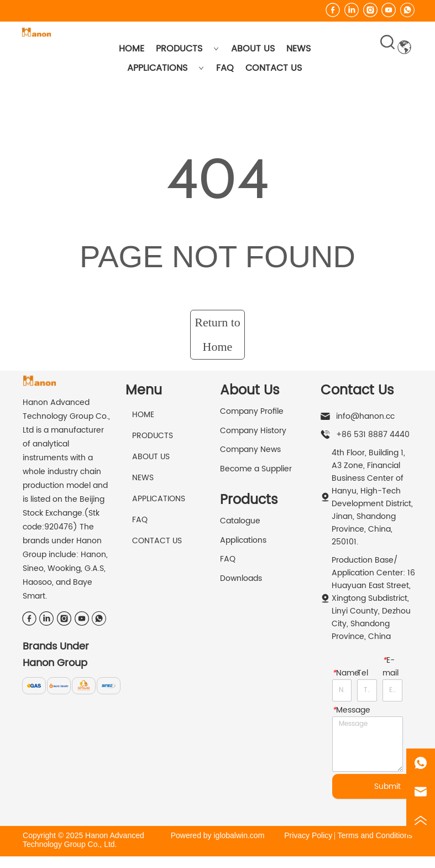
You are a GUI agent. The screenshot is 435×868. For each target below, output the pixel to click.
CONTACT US (274, 68)
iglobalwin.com (239, 835)
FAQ (225, 68)
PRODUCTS (187, 49)
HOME (132, 49)
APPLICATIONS (166, 68)
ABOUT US (253, 49)
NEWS (298, 49)
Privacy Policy (308, 835)
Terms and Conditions (375, 835)
